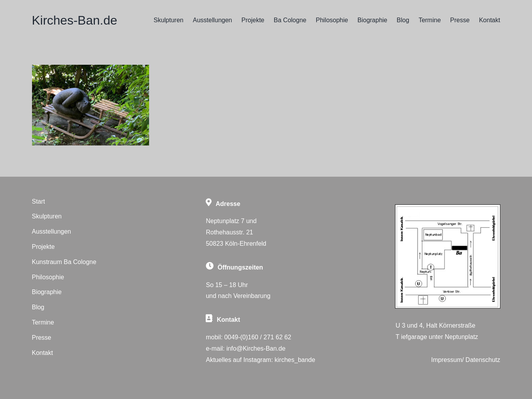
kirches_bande (295, 360)
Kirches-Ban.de (74, 20)
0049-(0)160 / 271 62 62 (258, 337)
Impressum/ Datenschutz (466, 360)
